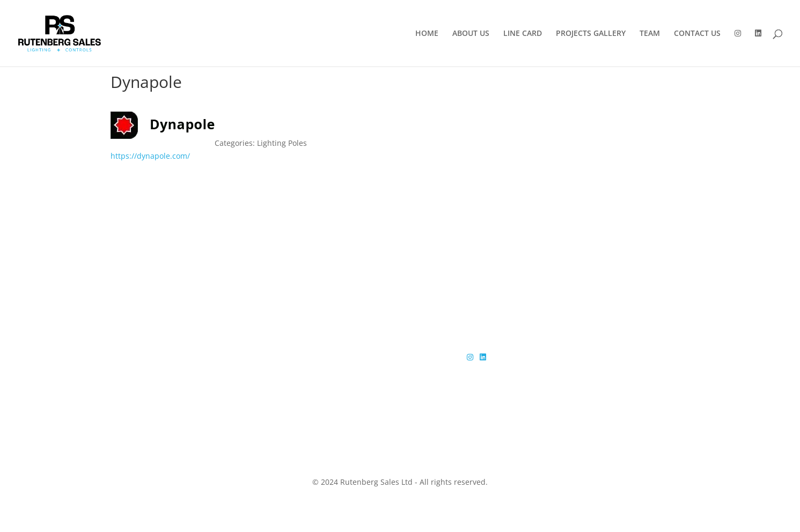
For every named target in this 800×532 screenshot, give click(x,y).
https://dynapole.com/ (150, 156)
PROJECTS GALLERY (591, 34)
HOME (427, 34)
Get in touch (629, 264)
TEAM (650, 34)
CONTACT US (697, 34)
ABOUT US (471, 34)
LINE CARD (523, 34)
